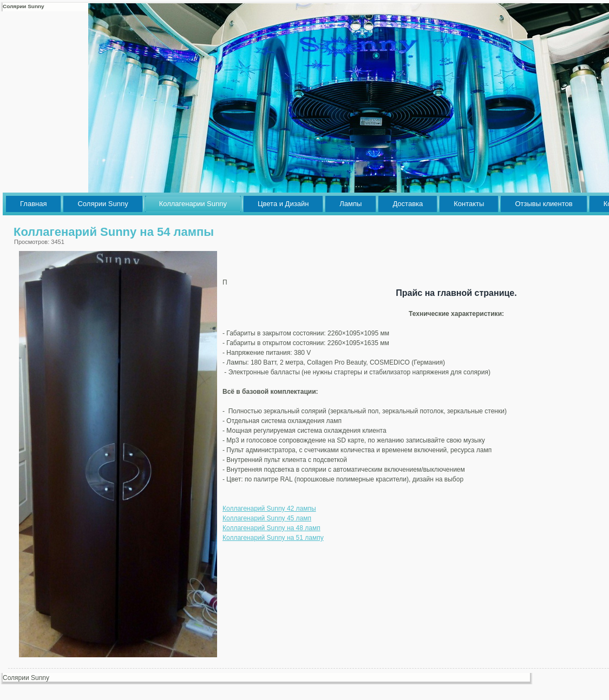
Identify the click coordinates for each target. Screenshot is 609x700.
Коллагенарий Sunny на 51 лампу (273, 538)
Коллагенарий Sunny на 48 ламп (271, 528)
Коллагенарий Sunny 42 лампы (269, 509)
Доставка (408, 204)
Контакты (469, 204)
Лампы (351, 204)
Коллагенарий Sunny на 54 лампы (114, 232)
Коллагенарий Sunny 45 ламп (267, 518)
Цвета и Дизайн (283, 204)
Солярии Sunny (103, 204)
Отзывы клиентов (543, 204)
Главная (33, 204)
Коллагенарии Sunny (193, 204)
